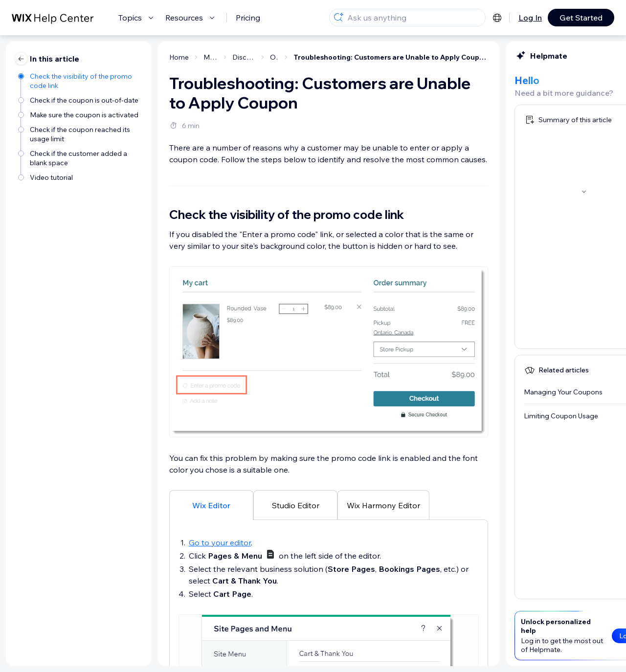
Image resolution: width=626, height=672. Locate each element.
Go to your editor (123, 542)
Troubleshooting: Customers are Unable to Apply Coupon (294, 57)
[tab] (114, 505)
